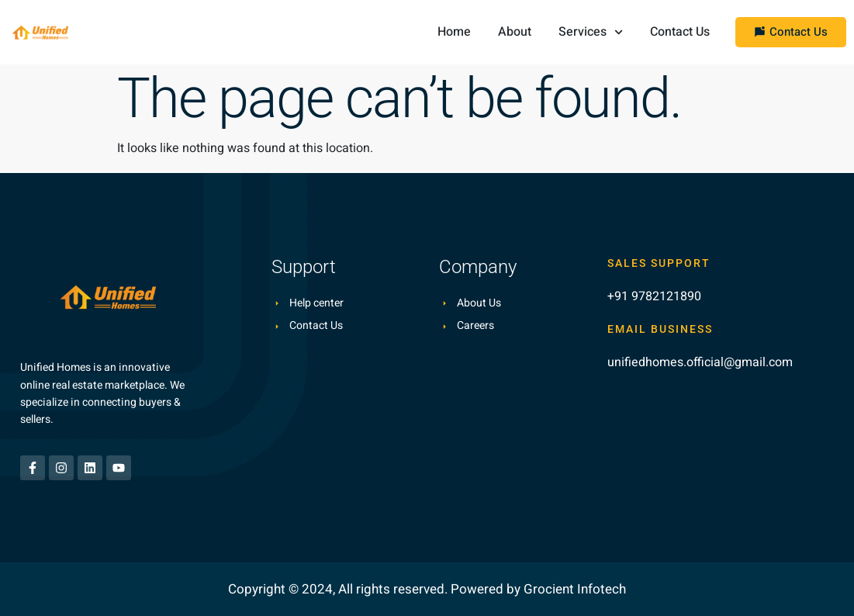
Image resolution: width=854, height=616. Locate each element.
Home (454, 32)
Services (591, 32)
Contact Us (680, 32)
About (515, 32)
